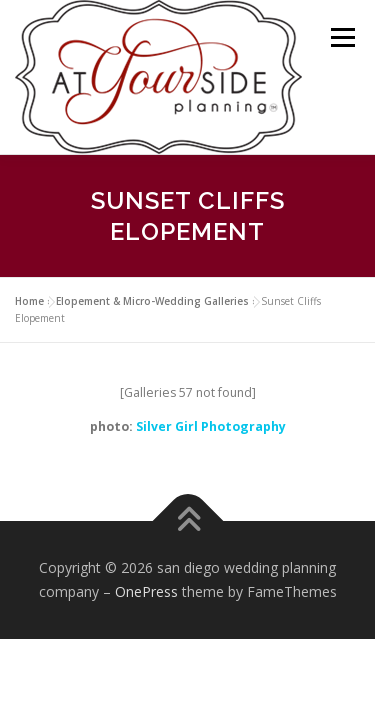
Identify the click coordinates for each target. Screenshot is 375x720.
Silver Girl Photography (211, 426)
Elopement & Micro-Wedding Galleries (152, 301)
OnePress (146, 591)
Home (29, 301)
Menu (341, 37)
